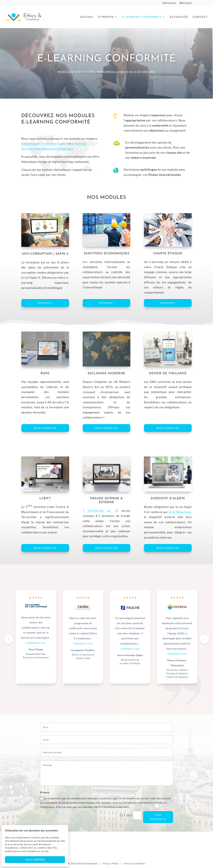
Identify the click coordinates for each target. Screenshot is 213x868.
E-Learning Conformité (142, 17)
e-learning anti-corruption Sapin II (45, 144)
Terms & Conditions (134, 864)
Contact (200, 17)
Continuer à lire (36, 643)
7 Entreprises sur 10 (101, 511)
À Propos (106, 17)
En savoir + (45, 303)
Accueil (87, 17)
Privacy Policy (111, 864)
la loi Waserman (180, 512)
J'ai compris (35, 860)
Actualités (179, 17)
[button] (205, 639)
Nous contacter (45, 428)
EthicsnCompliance (88, 864)
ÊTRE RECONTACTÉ (158, 817)
